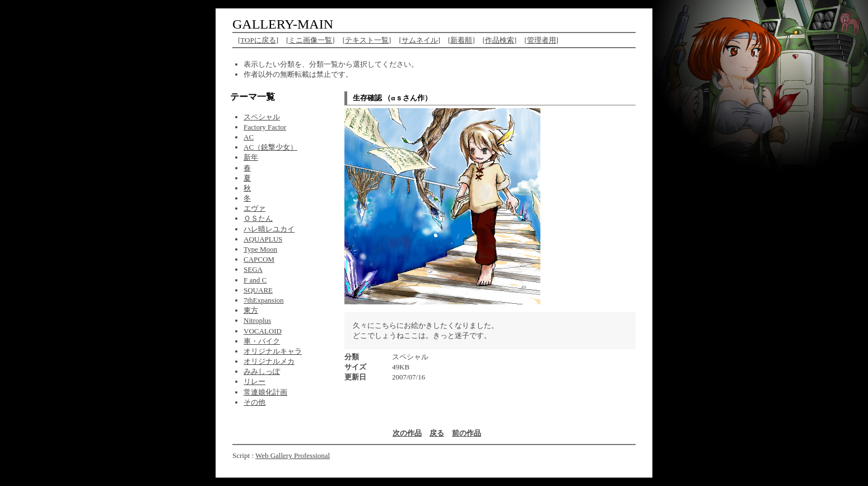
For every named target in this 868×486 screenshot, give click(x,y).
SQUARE (258, 290)
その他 (255, 402)
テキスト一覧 (367, 40)
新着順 (461, 40)
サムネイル (420, 40)
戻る (437, 433)
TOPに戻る (258, 40)
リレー (255, 381)
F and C (255, 280)
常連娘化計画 (265, 392)
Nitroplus (257, 320)
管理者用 (542, 40)
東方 (251, 310)
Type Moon (260, 249)
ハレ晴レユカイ (269, 229)
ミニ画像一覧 (310, 40)
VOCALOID (263, 331)
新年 (251, 157)
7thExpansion (264, 300)
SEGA (253, 269)
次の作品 (407, 433)
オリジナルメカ (269, 361)
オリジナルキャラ (273, 351)
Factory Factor (265, 127)
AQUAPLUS (263, 239)
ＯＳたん (258, 218)
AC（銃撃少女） (270, 147)
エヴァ (255, 208)
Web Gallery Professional (293, 455)
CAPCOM (259, 259)
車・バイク (262, 341)
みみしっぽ (262, 371)
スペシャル (262, 117)
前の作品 (466, 433)
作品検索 (500, 40)
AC (249, 137)
